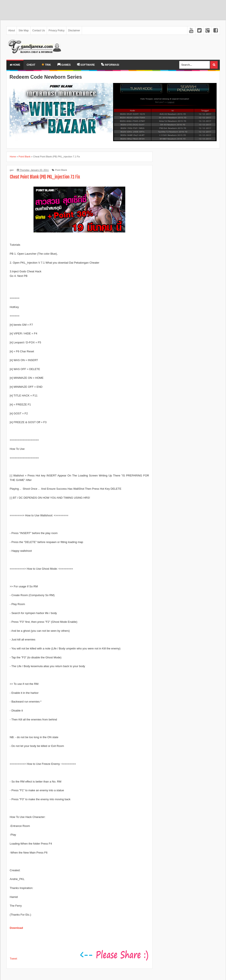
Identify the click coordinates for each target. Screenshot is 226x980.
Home (15, 65)
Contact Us (39, 30)
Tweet (14, 959)
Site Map (24, 30)
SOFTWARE (86, 65)
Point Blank (61, 170)
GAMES (64, 65)
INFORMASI (110, 65)
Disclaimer (74, 30)
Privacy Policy (57, 30)
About (12, 30)
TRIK (46, 65)
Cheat (31, 65)
